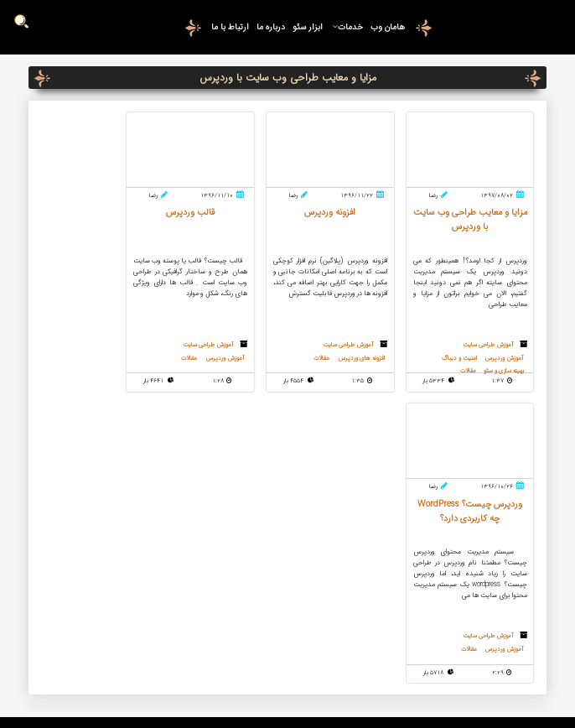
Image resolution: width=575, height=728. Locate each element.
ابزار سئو (308, 27)
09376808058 (129, 486)
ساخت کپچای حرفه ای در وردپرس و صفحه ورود (289, 538)
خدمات (346, 27)
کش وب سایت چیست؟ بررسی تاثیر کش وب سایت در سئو (289, 512)
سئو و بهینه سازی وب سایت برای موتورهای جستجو (289, 592)
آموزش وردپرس (506, 360)
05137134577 (129, 469)
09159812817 (129, 504)
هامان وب (388, 27)
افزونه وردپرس (289, 612)
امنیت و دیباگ (456, 360)
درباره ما (271, 27)
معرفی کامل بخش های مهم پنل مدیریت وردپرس (289, 485)
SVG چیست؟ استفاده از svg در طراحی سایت (288, 565)
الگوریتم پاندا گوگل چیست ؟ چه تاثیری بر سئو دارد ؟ (289, 632)
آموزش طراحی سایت (487, 346)
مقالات (330, 360)
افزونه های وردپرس (373, 360)
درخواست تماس (117, 536)
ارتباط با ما (230, 27)
